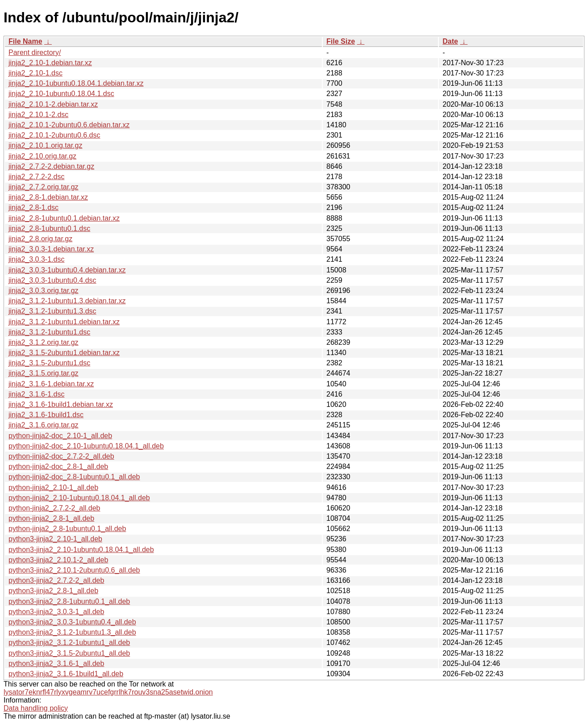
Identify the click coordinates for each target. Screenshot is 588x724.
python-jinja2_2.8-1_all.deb (51, 518)
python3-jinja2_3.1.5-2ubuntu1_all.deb (69, 653)
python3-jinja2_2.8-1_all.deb (53, 591)
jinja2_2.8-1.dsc (33, 207)
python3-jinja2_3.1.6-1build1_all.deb (66, 674)
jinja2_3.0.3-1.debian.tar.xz (51, 249)
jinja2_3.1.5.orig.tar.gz (44, 373)
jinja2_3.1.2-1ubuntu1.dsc (49, 332)
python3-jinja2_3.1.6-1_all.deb (56, 663)
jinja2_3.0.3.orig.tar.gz (44, 291)
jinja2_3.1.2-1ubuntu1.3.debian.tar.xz (67, 301)
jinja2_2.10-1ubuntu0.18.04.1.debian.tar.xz (76, 83)
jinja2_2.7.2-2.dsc (36, 177)
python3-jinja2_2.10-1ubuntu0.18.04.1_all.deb (81, 550)
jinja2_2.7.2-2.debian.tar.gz (51, 166)
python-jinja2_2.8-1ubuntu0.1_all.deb (67, 529)
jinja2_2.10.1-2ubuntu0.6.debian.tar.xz (69, 125)
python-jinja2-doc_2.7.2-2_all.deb (61, 456)
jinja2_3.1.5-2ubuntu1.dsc (49, 363)
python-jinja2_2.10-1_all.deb (53, 488)
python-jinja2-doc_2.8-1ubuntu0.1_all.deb (74, 477)
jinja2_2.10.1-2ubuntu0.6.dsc (54, 135)
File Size (341, 41)
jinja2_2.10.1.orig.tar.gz (45, 145)
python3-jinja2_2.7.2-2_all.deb (56, 580)
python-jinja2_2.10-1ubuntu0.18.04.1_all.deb (79, 498)
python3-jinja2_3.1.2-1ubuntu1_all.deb (69, 642)
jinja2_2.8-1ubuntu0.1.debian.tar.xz (64, 218)
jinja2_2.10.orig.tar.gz (42, 156)
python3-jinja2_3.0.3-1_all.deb (56, 612)
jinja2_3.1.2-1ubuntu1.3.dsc (52, 311)
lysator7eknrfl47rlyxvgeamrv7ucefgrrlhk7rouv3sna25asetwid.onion (108, 692)
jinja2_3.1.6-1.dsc (36, 394)
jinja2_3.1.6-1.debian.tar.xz (51, 384)
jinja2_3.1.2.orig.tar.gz (44, 342)
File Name (25, 41)
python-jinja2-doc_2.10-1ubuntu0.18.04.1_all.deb (86, 446)
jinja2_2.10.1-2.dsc (38, 115)
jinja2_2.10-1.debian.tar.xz (50, 63)
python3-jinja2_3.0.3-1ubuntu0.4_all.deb (72, 622)
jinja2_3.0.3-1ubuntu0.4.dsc (52, 280)
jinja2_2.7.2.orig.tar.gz (44, 187)
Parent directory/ (35, 52)
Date (450, 41)
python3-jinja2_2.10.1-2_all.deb (58, 560)
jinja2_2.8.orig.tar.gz (40, 239)
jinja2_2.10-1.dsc (35, 73)
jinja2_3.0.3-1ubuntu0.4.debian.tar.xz (67, 270)
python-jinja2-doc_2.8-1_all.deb (58, 467)
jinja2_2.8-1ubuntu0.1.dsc (49, 228)
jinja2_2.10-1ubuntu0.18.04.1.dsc (61, 94)
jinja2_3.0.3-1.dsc (36, 259)
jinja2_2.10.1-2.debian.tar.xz (53, 104)
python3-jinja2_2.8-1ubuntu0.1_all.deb (69, 601)
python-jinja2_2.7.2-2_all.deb (54, 508)
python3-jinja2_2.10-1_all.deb (55, 539)
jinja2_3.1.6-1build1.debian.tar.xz (61, 404)
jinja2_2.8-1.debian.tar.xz (48, 197)
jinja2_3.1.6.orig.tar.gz (44, 425)
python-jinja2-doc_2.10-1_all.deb (60, 436)
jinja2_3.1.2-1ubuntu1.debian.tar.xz (64, 322)
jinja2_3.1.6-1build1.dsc (46, 415)
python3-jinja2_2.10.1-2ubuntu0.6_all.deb (74, 570)
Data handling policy (36, 708)
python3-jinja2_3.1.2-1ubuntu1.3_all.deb (72, 632)
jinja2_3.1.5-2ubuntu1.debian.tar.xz (64, 353)
